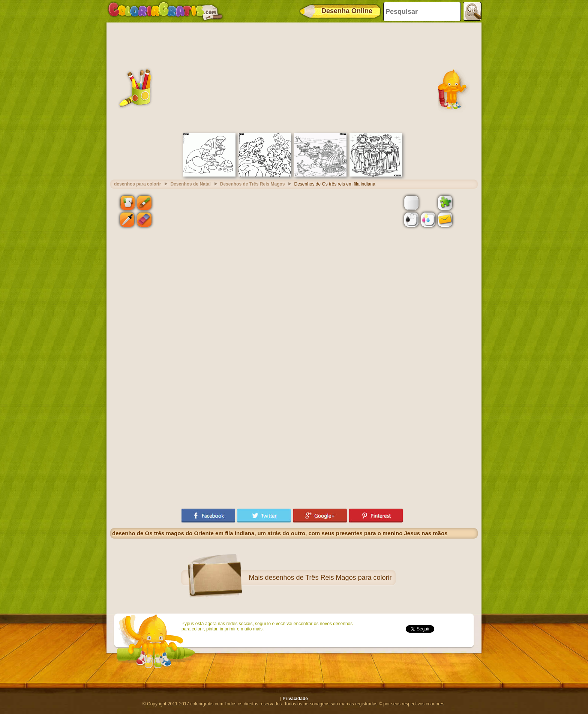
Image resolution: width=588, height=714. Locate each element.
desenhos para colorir (137, 184)
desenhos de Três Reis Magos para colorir (328, 578)
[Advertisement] (294, 77)
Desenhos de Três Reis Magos (253, 184)
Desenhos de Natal (190, 184)
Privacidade (295, 699)
